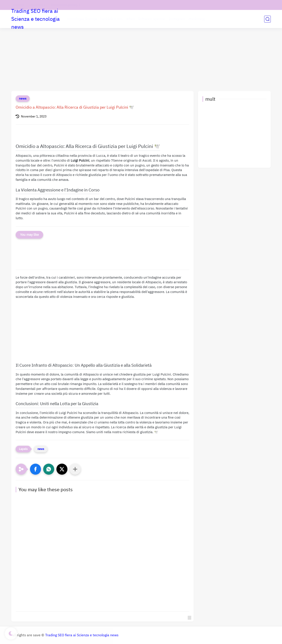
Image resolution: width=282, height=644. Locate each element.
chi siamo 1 (37, 5)
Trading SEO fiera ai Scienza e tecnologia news (35, 19)
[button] (35, 469)
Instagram (177, 19)
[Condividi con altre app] (75, 469)
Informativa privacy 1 (66, 5)
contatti (18, 5)
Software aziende (152, 19)
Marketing (197, 19)
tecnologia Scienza (82, 19)
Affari (130, 19)
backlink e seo (111, 19)
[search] (267, 19)
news (23, 99)
